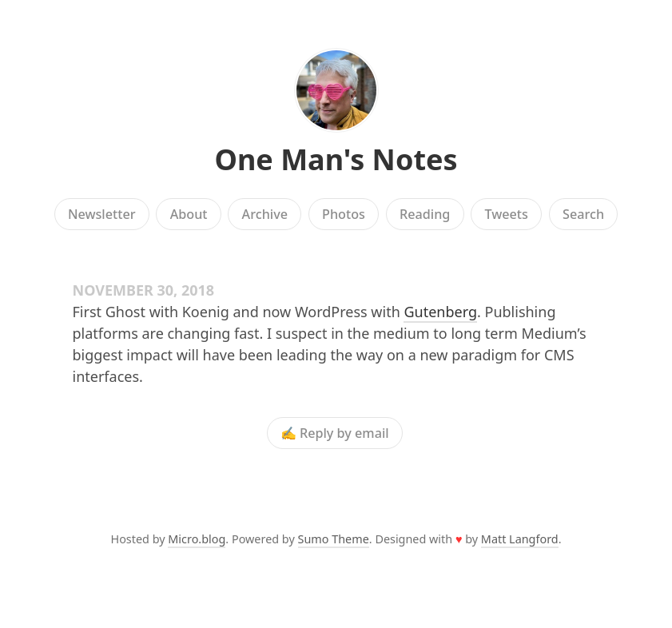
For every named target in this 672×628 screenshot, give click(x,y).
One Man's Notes (336, 159)
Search (583, 214)
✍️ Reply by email (335, 433)
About (189, 214)
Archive (265, 214)
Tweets (506, 214)
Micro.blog (197, 539)
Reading (425, 214)
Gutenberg (440, 312)
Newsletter (102, 214)
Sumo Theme (334, 539)
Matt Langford (520, 539)
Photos (344, 214)
